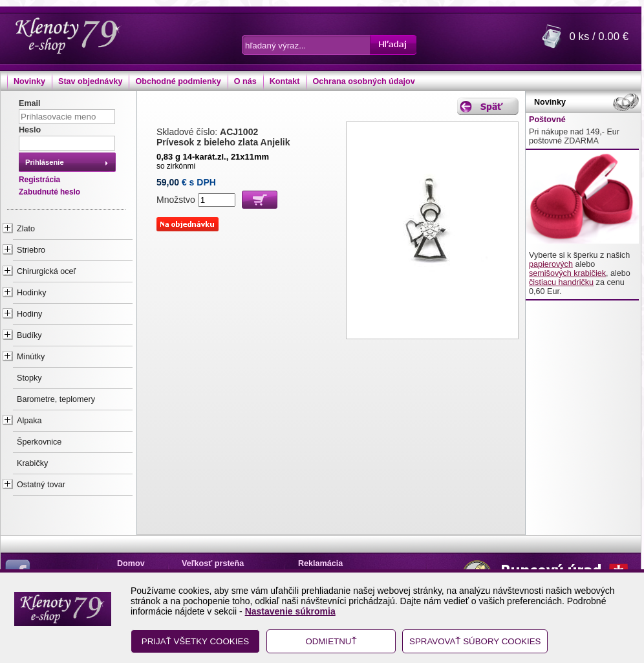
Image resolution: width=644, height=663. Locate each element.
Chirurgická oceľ (46, 271)
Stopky (29, 378)
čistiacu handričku (561, 282)
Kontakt (285, 81)
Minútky (31, 357)
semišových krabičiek (567, 273)
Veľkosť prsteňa (213, 563)
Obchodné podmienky (178, 81)
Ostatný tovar (41, 485)
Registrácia (39, 180)
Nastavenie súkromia (290, 611)
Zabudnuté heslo (49, 192)
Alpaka (29, 421)
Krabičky (32, 463)
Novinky (29, 81)
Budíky (29, 335)
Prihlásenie (45, 162)
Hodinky (32, 293)
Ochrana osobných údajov (364, 81)
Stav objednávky (90, 81)
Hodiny (29, 314)
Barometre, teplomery (56, 399)
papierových (551, 264)
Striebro (31, 250)
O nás (245, 81)
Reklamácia (320, 563)
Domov (131, 563)
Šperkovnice (39, 442)
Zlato (26, 229)
